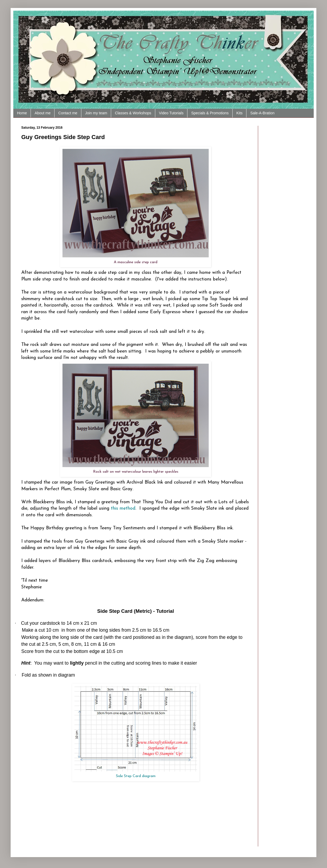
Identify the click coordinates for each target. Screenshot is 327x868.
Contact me (68, 113)
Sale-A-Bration (262, 113)
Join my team (96, 113)
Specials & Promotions (210, 113)
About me (43, 113)
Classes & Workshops (133, 113)
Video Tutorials (171, 113)
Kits (239, 113)
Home (22, 113)
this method (123, 508)
